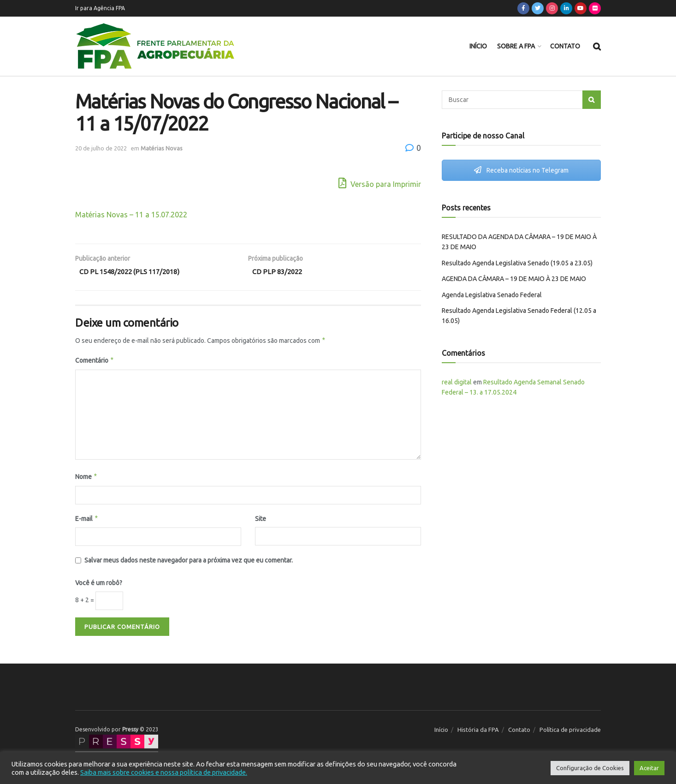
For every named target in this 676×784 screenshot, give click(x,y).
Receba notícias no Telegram (521, 170)
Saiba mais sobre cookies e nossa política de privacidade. (164, 772)
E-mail (87, 521)
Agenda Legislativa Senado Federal (492, 295)
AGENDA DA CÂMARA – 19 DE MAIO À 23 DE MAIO (514, 279)
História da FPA (478, 731)
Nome (86, 479)
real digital (457, 382)
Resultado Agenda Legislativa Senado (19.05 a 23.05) (517, 263)
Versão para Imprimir (380, 183)
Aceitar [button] (649, 768)
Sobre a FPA (516, 46)
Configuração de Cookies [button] (590, 768)
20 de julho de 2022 (101, 148)
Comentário (95, 363)
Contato (565, 46)
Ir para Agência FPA (100, 8)
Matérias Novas (162, 148)
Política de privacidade (570, 731)
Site (261, 521)
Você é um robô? (99, 585)
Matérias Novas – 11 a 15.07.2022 (131, 215)
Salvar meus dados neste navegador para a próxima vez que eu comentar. (189, 562)
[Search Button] (592, 100)
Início (478, 46)
